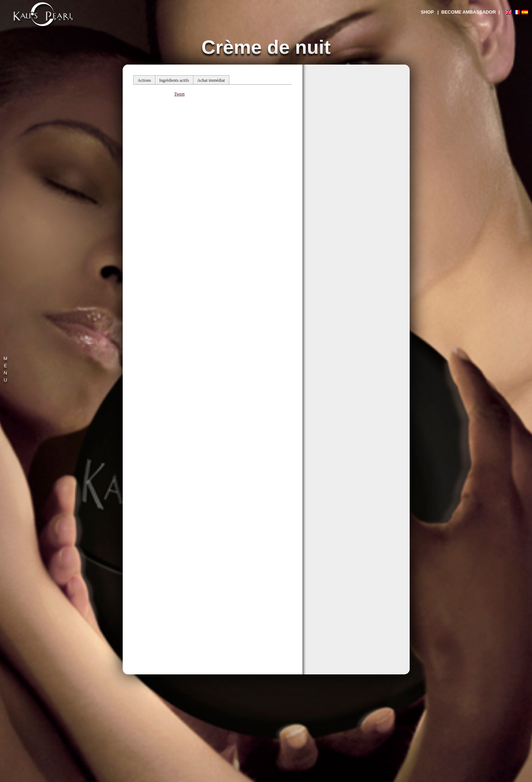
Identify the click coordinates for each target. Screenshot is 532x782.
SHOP (427, 12)
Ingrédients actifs (174, 80)
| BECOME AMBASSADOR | (469, 12)
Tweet (179, 94)
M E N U (6, 369)
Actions (144, 80)
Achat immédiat (211, 80)
